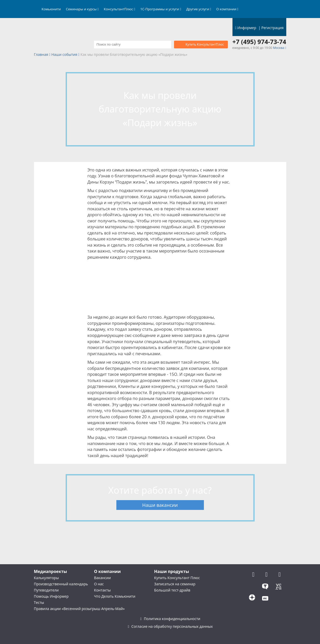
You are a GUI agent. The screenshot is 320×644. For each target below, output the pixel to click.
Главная (41, 55)
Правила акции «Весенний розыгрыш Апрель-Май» (79, 609)
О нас (99, 584)
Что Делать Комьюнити (115, 596)
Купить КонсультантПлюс (205, 44)
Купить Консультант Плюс (177, 578)
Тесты (39, 602)
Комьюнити (51, 9)
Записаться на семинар (175, 584)
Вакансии (102, 578)
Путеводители (46, 590)
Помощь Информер (51, 596)
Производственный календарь (61, 584)
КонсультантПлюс (119, 9)
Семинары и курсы (82, 9)
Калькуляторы (46, 578)
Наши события (64, 55)
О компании (227, 9)
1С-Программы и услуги (161, 9)
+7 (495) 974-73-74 (259, 42)
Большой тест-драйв (172, 590)
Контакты (102, 590)
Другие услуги (199, 9)
